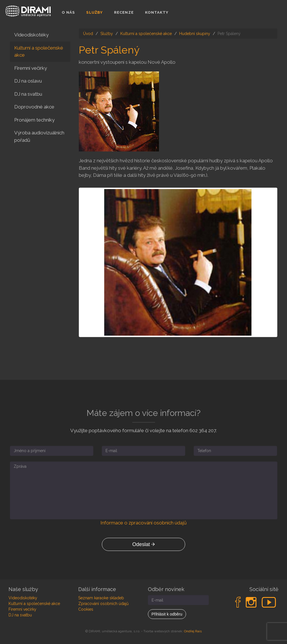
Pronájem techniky (34, 120)
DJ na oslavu (28, 81)
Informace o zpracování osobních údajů (143, 523)
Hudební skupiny (195, 34)
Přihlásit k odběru (167, 614)
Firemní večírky (31, 68)
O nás (68, 12)
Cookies (86, 609)
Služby (94, 12)
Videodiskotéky (31, 35)
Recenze (124, 12)
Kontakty (157, 12)
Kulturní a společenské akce (146, 34)
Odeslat (143, 544)
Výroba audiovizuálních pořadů (39, 136)
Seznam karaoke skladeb (101, 598)
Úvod (88, 34)
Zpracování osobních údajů (103, 604)
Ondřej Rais (193, 631)
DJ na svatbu (28, 94)
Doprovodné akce (34, 107)
